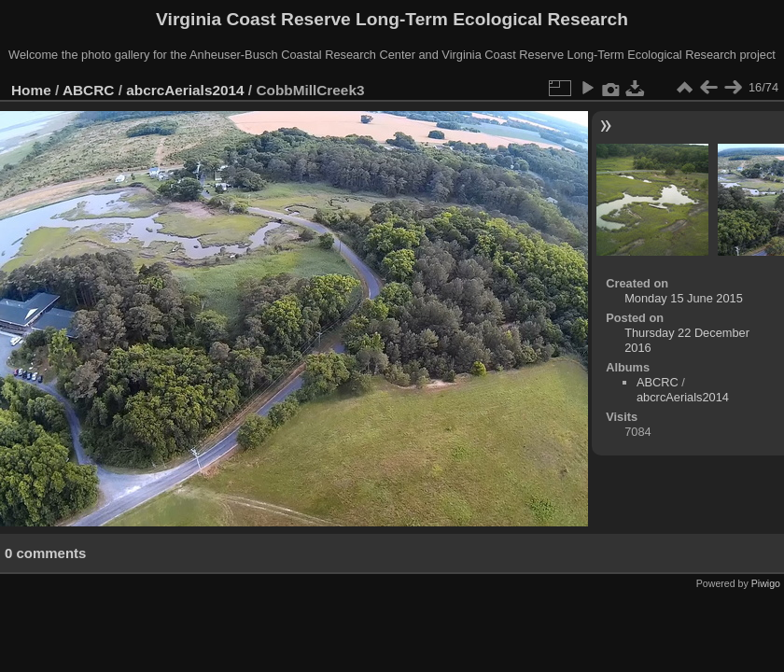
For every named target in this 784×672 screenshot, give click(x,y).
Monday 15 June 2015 (684, 298)
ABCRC (88, 90)
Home (31, 90)
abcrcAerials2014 (185, 90)
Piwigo (766, 583)
